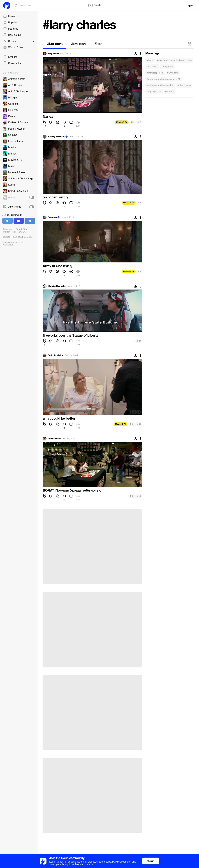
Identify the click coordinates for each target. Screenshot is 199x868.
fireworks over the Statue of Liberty (71, 335)
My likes (10, 57)
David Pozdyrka (55, 355)
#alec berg (162, 60)
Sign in (151, 861)
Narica (48, 117)
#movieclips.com (155, 73)
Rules (15, 232)
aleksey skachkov (56, 137)
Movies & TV (122, 122)
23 (139, 341)
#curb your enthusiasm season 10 (164, 79)
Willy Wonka (54, 54)
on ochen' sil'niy (55, 197)
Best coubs (12, 35)
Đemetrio (52, 217)
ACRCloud (8, 245)
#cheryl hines (184, 85)
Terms (26, 229)
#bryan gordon (154, 92)
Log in (190, 6)
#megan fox (167, 67)
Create (95, 5)
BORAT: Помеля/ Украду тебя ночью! (73, 490)
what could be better (59, 419)
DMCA (22, 232)
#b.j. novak (152, 67)
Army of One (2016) (58, 266)
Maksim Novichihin (57, 286)
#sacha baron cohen (182, 60)
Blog (5, 229)
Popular (10, 23)
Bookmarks (12, 63)
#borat (150, 60)
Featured (11, 29)
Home (9, 16)
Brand (19, 229)
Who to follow (13, 48)
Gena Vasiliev (54, 439)
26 (139, 424)
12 (139, 496)
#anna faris (173, 73)
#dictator (169, 92)
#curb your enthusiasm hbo (160, 85)
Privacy (7, 232)
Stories (19, 41)
